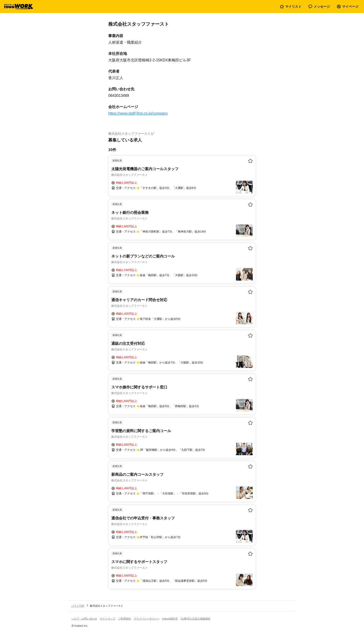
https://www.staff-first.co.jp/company (138, 113)
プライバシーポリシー (147, 619)
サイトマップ (108, 619)
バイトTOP (78, 606)
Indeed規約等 (170, 619)
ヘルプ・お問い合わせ (84, 619)
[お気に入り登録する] (250, 161)
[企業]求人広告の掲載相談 (195, 619)
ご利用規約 (124, 619)
